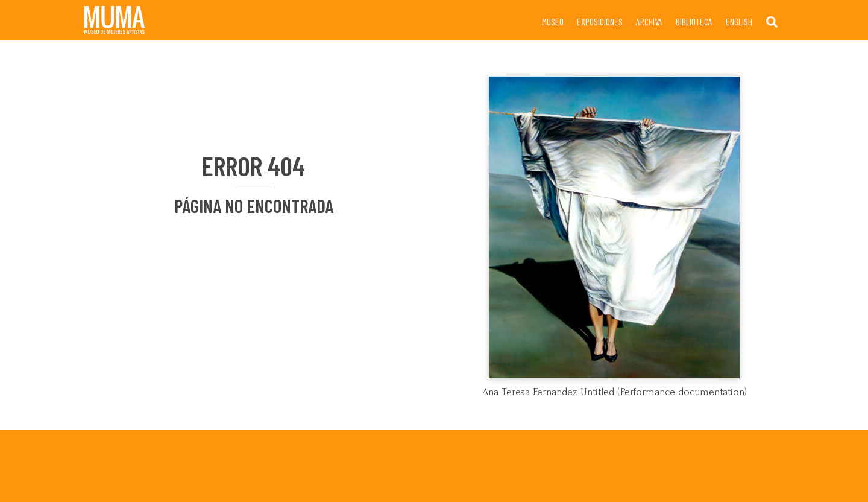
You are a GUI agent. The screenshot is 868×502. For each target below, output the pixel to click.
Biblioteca (694, 21)
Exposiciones (600, 21)
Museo (553, 21)
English (739, 21)
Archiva (649, 21)
